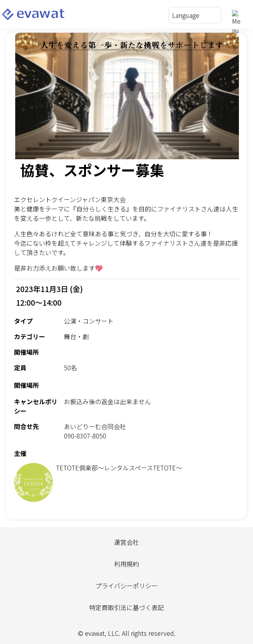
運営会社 (126, 542)
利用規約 (126, 564)
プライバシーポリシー (126, 586)
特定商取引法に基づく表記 (126, 607)
